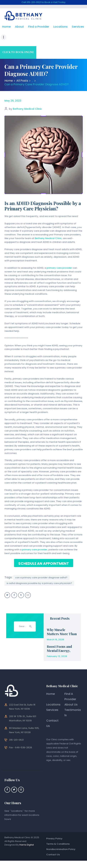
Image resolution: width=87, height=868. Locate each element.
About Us (71, 694)
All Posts (22, 70)
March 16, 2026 (55, 629)
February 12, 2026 (57, 646)
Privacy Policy (54, 828)
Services (52, 699)
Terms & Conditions (58, 833)
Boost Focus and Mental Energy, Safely (59, 640)
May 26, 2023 (13, 90)
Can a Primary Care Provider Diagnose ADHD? (41, 567)
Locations (53, 694)
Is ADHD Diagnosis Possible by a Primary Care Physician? (39, 573)
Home (9, 70)
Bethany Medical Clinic (27, 98)
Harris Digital (27, 834)
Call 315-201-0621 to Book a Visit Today (43, 2)
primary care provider (59, 257)
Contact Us (53, 844)
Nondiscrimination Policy (61, 839)
